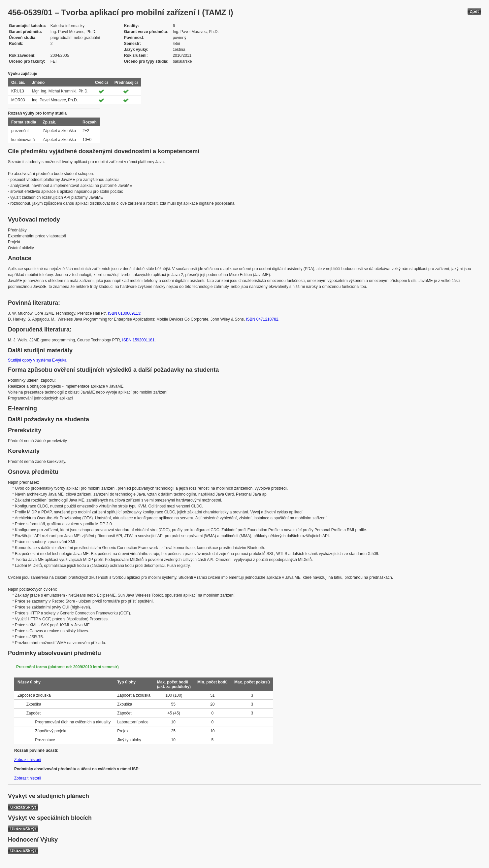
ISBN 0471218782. (262, 319)
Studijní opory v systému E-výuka (37, 360)
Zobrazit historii (28, 760)
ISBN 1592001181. (139, 340)
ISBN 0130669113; (125, 313)
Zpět (474, 11)
